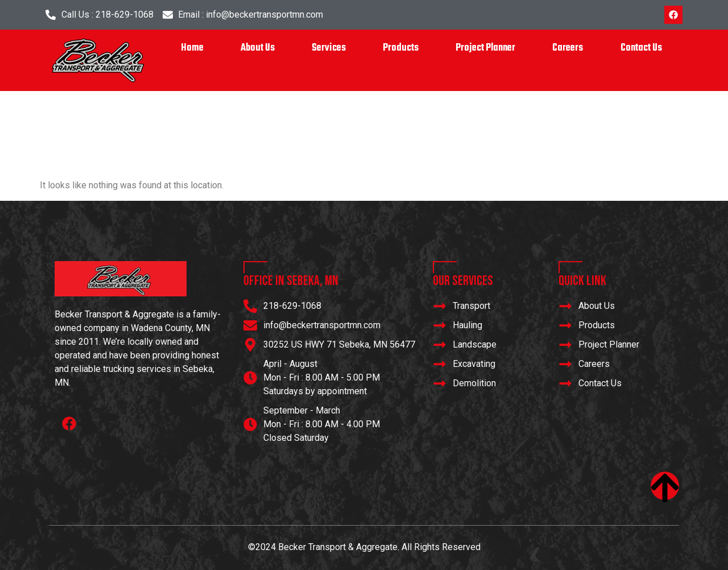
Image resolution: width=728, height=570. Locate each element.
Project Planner (485, 48)
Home (192, 48)
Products (401, 48)
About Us (258, 48)
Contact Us (641, 48)
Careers (568, 48)
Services (329, 48)
